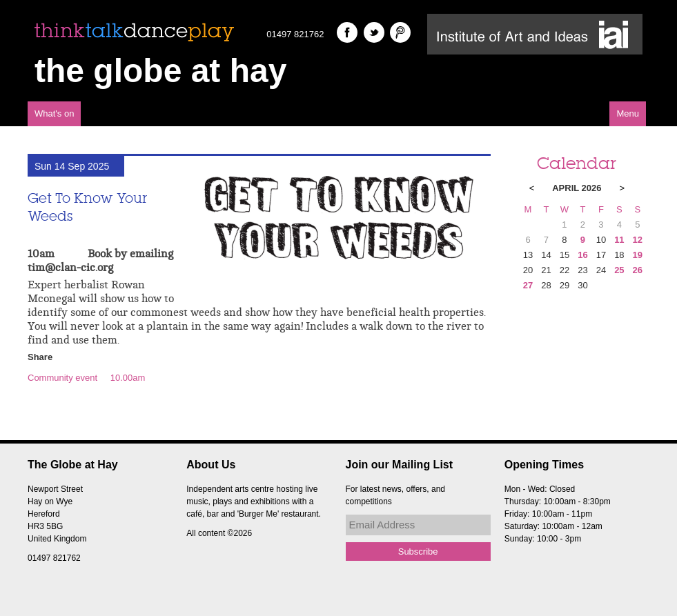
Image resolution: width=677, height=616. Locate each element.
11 (619, 240)
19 (638, 255)
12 (638, 240)
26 (638, 270)
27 (528, 285)
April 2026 (577, 188)
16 (582, 255)
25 (619, 270)
